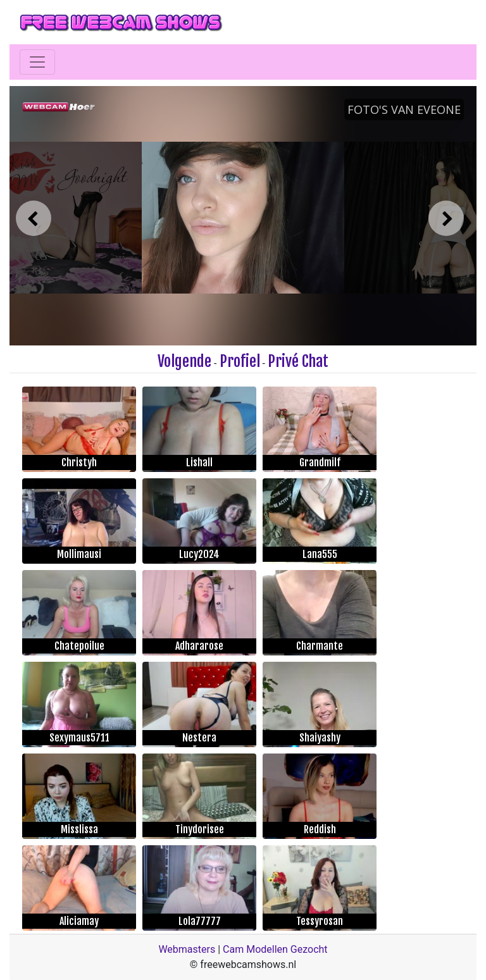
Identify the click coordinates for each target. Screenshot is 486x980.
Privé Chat (298, 361)
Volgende (184, 361)
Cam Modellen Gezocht (275, 949)
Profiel (240, 361)
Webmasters (187, 949)
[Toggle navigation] (37, 62)
